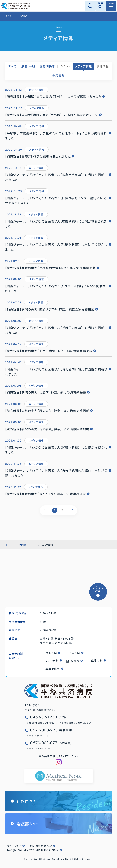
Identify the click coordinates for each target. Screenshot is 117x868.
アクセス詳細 (98, 589)
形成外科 (74, 653)
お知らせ (25, 16)
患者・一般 (28, 66)
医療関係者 (47, 66)
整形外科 (51, 653)
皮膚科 (75, 661)
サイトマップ (14, 846)
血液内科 (97, 660)
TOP (9, 16)
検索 (101, 6)
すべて (12, 66)
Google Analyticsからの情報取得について (33, 850)
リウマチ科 (52, 660)
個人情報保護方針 (41, 846)
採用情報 (58, 75)
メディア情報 (84, 66)
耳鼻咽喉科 (53, 669)
